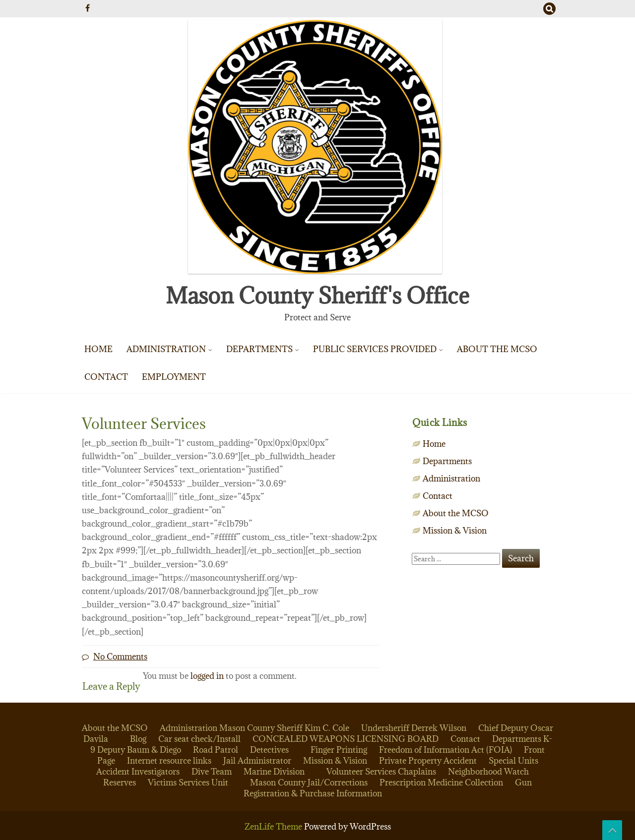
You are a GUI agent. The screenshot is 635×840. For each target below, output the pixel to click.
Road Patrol (216, 750)
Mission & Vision (455, 531)
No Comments (120, 657)
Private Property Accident (428, 761)
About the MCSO (497, 349)
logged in (207, 676)
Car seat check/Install (199, 739)
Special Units (513, 761)
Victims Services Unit (188, 782)
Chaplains (417, 772)
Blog (138, 739)
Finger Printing (339, 750)
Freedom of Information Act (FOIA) (445, 750)
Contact (106, 377)
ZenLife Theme (274, 827)
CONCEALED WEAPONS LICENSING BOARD (346, 739)
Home (98, 349)
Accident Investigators (138, 772)
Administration (166, 349)
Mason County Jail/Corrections (309, 782)
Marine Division (274, 772)
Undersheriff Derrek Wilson (414, 728)
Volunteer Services (361, 772)
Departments (259, 349)
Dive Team (212, 772)
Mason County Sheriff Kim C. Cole (284, 728)
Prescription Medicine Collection (441, 782)
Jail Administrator (257, 761)
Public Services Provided (375, 349)
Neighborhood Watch (488, 772)
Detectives (269, 750)
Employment (174, 377)
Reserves (120, 782)
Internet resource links (169, 761)
